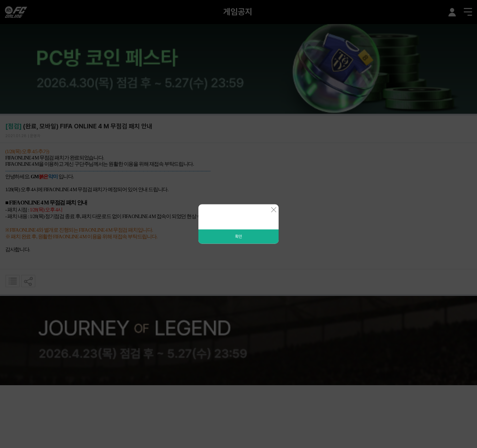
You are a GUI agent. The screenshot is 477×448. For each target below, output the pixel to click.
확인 (238, 237)
